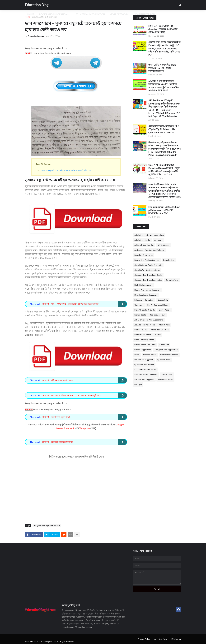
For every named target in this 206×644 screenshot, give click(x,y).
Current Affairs (172, 280)
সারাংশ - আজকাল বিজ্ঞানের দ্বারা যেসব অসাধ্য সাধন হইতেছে (72, 395)
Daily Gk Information (143, 285)
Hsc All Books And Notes (158, 305)
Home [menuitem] (31, 14)
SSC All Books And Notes (145, 370)
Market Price (164, 325)
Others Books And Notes (145, 345)
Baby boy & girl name (143, 255)
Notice (158, 335)
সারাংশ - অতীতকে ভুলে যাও (56, 417)
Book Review (169, 260)
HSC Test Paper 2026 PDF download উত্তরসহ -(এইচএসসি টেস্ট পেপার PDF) (163, 29)
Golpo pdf (139, 305)
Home (28, 17)
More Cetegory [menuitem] (119, 14)
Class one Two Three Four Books (148, 275)
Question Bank (164, 360)
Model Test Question (160, 330)
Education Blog (37, 5)
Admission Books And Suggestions (149, 235)
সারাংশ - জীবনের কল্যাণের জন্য (58, 380)
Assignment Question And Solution (149, 250)
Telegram (84, 428)
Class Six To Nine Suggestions (147, 270)
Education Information (144, 300)
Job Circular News (158, 315)
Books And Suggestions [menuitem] (54, 14)
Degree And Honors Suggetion (147, 290)
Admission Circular (142, 240)
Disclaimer (176, 639)
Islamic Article (165, 310)
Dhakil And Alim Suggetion (146, 295)
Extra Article (163, 300)
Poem (137, 355)
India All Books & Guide (145, 310)
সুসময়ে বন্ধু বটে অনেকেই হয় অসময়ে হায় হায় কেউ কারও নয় (67, 170)
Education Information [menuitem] (90, 14)
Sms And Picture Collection (146, 374)
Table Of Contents (44, 164)
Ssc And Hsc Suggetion (144, 379)
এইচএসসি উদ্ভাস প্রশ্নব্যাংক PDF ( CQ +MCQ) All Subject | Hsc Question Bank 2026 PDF (164, 129)
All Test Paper (163, 245)
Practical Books (150, 355)
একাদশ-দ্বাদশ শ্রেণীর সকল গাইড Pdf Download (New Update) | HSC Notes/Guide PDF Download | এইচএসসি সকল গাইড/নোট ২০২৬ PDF (165, 48)
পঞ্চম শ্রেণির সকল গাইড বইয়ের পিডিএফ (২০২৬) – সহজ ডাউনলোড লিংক (162, 68)
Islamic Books (140, 315)
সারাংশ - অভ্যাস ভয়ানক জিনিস (58, 442)
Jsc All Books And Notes (145, 325)
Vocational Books (165, 379)
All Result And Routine (144, 245)
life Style (138, 384)
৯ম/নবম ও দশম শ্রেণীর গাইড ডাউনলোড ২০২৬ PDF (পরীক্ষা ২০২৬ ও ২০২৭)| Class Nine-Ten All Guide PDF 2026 (164, 86)
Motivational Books (143, 335)
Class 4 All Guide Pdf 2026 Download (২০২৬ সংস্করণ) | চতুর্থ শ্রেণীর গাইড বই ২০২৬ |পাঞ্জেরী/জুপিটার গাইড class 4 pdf (164, 170)
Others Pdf (164, 345)
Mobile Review (141, 330)
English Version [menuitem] (145, 14)
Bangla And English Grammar (44, 17)
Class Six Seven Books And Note (148, 265)
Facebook (69, 428)
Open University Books (144, 340)
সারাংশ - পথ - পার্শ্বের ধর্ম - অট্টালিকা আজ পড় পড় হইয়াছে (70, 304)
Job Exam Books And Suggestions (149, 320)
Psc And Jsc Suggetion (144, 360)
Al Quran (158, 240)
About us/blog (161, 639)
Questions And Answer (144, 365)
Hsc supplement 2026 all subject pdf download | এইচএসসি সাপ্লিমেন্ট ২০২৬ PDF (164, 210)
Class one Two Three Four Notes (148, 280)
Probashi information (169, 355)
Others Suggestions (143, 350)
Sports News (167, 374)
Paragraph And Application (166, 350)
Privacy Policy (144, 639)
